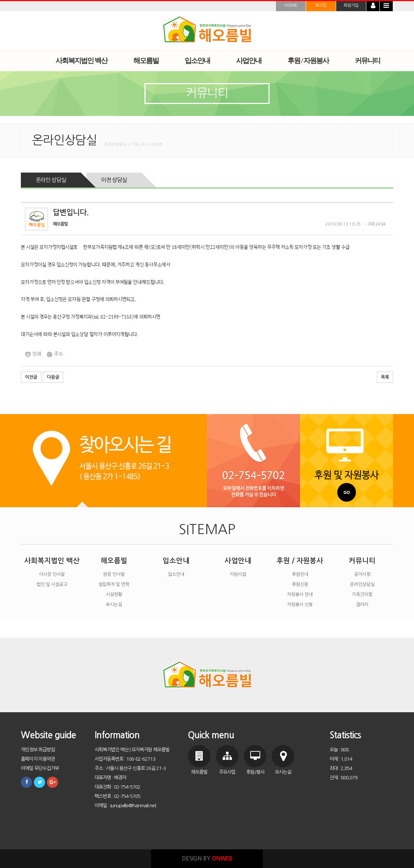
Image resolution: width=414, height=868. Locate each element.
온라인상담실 (362, 584)
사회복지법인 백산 (52, 561)
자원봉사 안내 (300, 594)
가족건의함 (362, 594)
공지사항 (362, 574)
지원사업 (238, 574)
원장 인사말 (114, 574)
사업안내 (238, 561)
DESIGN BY (207, 858)
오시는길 (114, 605)
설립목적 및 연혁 (114, 584)
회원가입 (351, 5)
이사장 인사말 (52, 574)
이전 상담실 (114, 180)
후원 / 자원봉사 (300, 561)
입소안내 (176, 561)
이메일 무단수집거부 (40, 768)
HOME (291, 5)
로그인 (321, 5)
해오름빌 (114, 561)
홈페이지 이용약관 (38, 759)
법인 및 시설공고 (52, 584)
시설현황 (114, 594)
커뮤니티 (362, 561)
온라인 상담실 (51, 180)
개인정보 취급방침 (38, 750)
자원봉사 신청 (300, 605)
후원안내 (300, 574)
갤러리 (362, 605)
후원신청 (300, 584)
